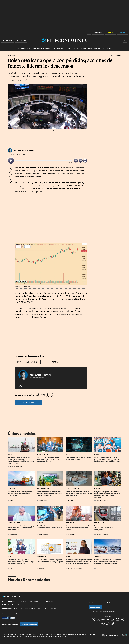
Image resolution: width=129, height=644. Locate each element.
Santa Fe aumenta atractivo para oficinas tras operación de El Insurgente (106, 528)
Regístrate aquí (95, 607)
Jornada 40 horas (64, 48)
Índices (101, 48)
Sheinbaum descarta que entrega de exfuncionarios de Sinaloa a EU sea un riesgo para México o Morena (79, 562)
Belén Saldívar (13, 534)
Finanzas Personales (43, 489)
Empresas (68, 455)
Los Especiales (70, 523)
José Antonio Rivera (26, 150)
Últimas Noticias (24, 48)
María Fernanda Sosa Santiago (75, 568)
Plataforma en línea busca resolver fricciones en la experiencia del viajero (79, 528)
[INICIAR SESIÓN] (125, 40)
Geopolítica (98, 557)
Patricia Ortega (71, 534)
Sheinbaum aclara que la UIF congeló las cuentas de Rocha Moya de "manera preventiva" (21, 562)
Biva (44, 362)
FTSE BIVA (55, 362)
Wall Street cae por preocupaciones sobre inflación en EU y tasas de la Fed (50, 528)
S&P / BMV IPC (32, 362)
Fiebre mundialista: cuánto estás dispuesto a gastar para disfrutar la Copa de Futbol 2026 (50, 494)
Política (11, 455)
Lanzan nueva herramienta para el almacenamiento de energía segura (50, 561)
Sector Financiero (43, 455)
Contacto (55, 608)
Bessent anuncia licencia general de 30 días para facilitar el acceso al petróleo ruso (21, 494)
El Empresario (33, 601)
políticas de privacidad (110, 611)
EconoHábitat (99, 523)
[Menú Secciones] (8, 40)
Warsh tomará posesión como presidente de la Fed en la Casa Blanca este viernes (48, 459)
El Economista (21, 601)
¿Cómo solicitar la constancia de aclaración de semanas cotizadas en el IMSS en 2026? (79, 494)
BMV (19, 362)
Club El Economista (46, 601)
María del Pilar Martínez (102, 500)
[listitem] (11, 161)
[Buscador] (21, 40)
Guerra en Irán (49, 48)
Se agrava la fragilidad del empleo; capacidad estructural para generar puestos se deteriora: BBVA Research (107, 495)
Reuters (41, 466)
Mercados (11, 55)
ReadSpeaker (69, 162)
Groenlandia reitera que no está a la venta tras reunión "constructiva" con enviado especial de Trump (108, 562)
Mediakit (15, 605)
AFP (11, 568)
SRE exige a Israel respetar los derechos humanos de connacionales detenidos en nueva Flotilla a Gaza (21, 460)
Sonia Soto (70, 500)
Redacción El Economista (16, 466)
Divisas (108, 48)
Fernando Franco (43, 500)
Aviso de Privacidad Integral (40, 608)
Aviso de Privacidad (21, 608)
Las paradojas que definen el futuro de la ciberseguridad (79, 458)
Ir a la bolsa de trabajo (29, 624)
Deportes (97, 455)
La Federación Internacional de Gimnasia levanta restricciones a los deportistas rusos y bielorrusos (107, 459)
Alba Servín (42, 568)
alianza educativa (79, 48)
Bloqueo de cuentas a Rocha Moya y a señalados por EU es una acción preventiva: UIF (21, 528)
